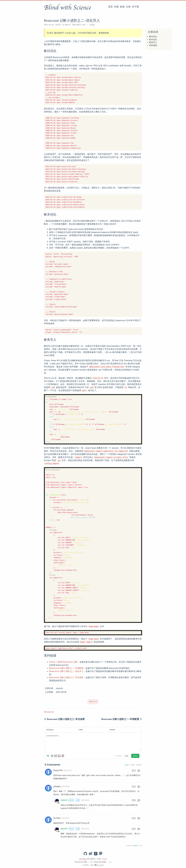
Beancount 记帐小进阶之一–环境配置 (66, 668)
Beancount (49, 712)
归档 (116, 7)
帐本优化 (153, 40)
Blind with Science (67, 8)
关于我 (135, 7)
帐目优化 (153, 37)
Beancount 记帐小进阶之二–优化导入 (66, 671)
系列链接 (153, 45)
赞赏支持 (93, 702)
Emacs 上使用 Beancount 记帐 (63, 662)
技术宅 (58, 25)
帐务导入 (153, 42)
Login (126, 756)
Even (105, 859)
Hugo (84, 859)
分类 (128, 7)
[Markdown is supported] (48, 756)
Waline (135, 846)
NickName (50, 730)
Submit (135, 756)
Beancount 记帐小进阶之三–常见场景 (66, 677)
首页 (110, 7)
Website (112, 730)
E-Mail (81, 730)
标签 (122, 7)
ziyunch (64, 800)
